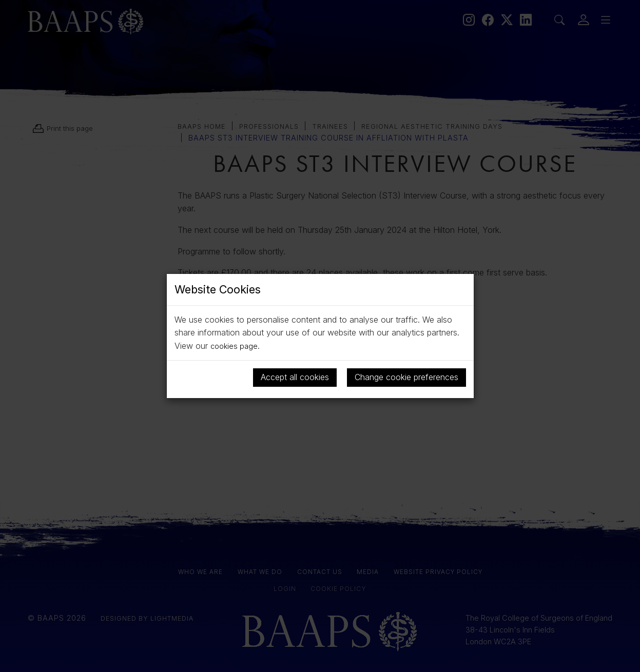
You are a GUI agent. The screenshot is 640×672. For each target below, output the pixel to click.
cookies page (236, 346)
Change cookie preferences (406, 377)
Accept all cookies (295, 377)
